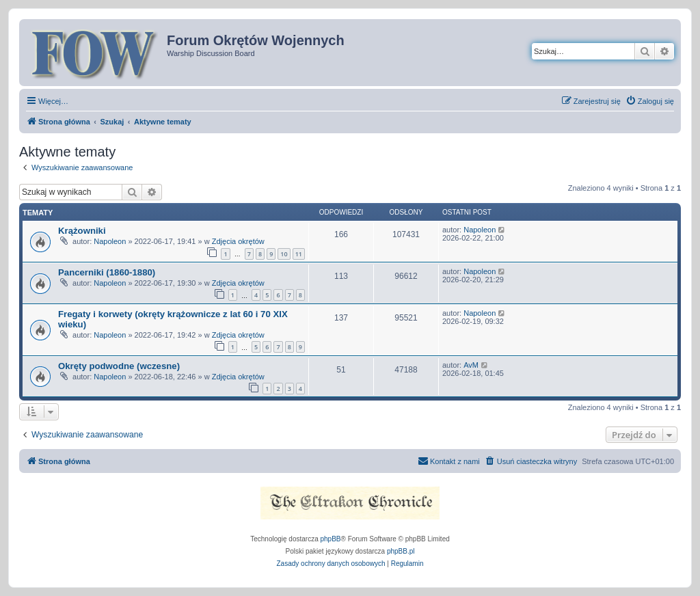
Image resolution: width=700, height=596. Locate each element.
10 (284, 254)
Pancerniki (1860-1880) (107, 272)
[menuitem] (650, 101)
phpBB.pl (401, 551)
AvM (471, 365)
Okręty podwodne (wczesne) (119, 366)
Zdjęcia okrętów (238, 241)
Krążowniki (82, 231)
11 (299, 254)
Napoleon (110, 241)
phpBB (331, 539)
